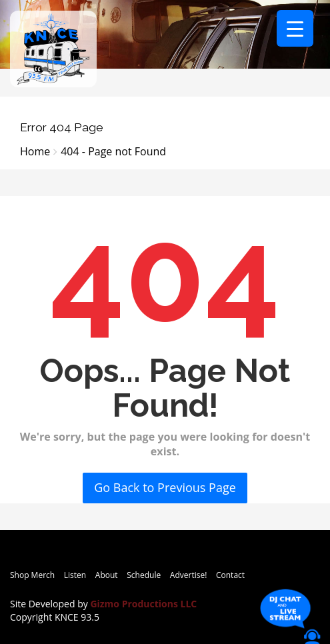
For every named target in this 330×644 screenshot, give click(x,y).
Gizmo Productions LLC (143, 604)
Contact (230, 575)
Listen (75, 575)
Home (35, 151)
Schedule (144, 575)
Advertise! (189, 575)
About (107, 575)
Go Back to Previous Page (165, 487)
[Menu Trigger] (295, 28)
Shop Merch (32, 575)
